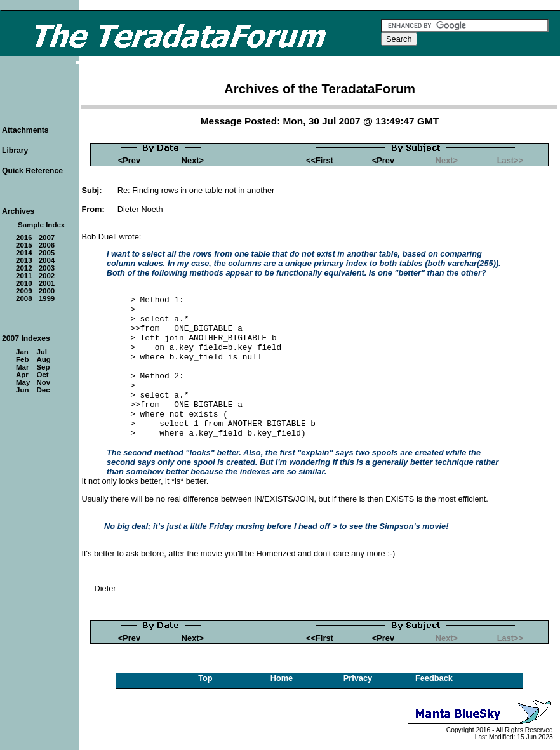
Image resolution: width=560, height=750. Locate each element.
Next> (193, 160)
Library (15, 151)
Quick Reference (32, 171)
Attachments (25, 130)
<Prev (129, 160)
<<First (320, 160)
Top (205, 678)
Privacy (358, 678)
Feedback (434, 678)
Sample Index (41, 225)
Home (282, 678)
